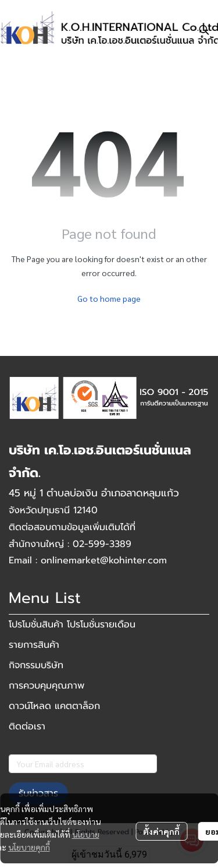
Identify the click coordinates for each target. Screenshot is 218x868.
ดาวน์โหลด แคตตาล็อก (54, 706)
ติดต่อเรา (27, 726)
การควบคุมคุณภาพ (47, 686)
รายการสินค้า (34, 645)
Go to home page (109, 298)
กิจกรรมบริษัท (36, 665)
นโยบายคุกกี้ (29, 847)
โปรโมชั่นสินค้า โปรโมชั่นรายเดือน (72, 624)
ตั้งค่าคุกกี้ (161, 831)
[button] (204, 30)
